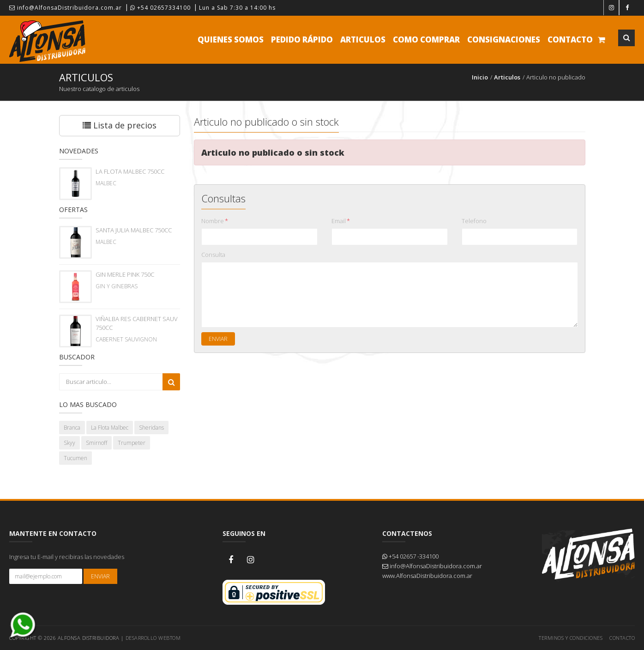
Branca (72, 428)
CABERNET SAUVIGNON (126, 339)
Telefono (474, 221)
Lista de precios (120, 125)
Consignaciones (504, 39)
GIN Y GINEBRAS (117, 286)
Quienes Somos (231, 39)
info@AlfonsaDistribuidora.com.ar (66, 8)
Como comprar (426, 39)
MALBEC (106, 183)
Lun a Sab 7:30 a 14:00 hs (237, 8)
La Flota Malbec (110, 428)
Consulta (213, 255)
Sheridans (151, 428)
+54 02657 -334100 (410, 556)
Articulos (363, 39)
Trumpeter (132, 443)
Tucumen (75, 458)
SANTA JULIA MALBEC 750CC (134, 230)
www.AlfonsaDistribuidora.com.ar (427, 576)
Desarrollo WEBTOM (153, 638)
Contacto (570, 39)
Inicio (480, 77)
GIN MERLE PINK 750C (125, 274)
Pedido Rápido (302, 39)
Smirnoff (96, 443)
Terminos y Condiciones (571, 638)
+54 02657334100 (160, 8)
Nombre (215, 221)
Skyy (69, 443)
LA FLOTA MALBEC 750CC (130, 171)
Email (341, 221)
